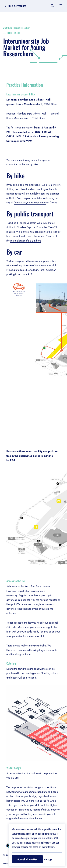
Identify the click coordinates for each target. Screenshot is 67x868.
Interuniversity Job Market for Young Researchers (33, 41)
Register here (26, 595)
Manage (48, 859)
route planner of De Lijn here (26, 241)
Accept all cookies (27, 859)
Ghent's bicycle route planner (30, 202)
